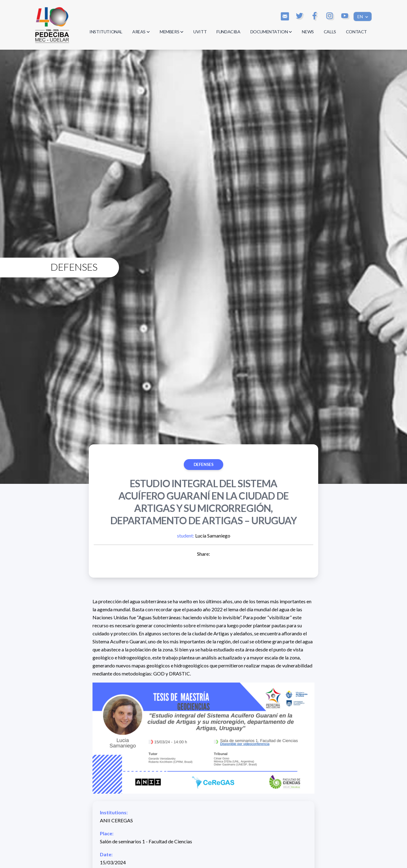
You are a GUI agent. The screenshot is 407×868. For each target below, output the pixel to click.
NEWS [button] (308, 32)
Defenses (204, 464)
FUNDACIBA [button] (228, 32)
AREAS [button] (141, 32)
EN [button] (361, 17)
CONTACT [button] (356, 32)
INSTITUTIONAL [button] (106, 32)
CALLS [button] (330, 32)
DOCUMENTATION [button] (271, 32)
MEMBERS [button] (172, 32)
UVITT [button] (200, 32)
